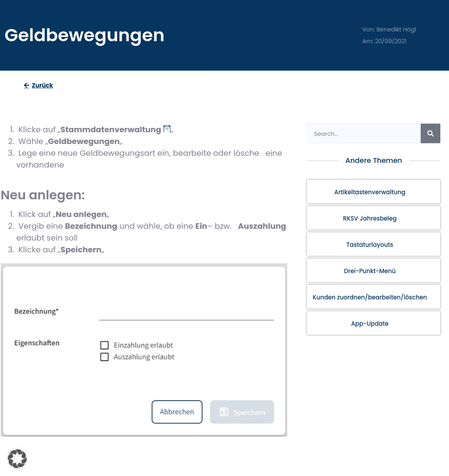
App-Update (370, 324)
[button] (17, 459)
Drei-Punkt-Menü (370, 271)
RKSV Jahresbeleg (370, 218)
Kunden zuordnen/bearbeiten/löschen (370, 297)
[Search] (431, 133)
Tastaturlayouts (370, 245)
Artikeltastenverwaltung (370, 192)
